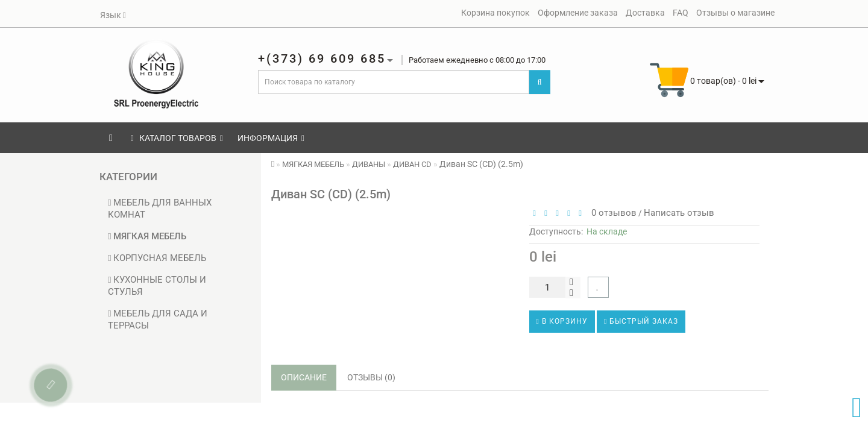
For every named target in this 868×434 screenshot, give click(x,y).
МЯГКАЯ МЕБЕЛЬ (147, 236)
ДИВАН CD (412, 164)
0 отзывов (612, 213)
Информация (271, 138)
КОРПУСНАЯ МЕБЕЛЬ (157, 258)
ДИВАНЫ (369, 164)
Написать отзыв (679, 213)
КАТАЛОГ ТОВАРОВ (177, 138)
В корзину (562, 321)
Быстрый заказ (641, 321)
